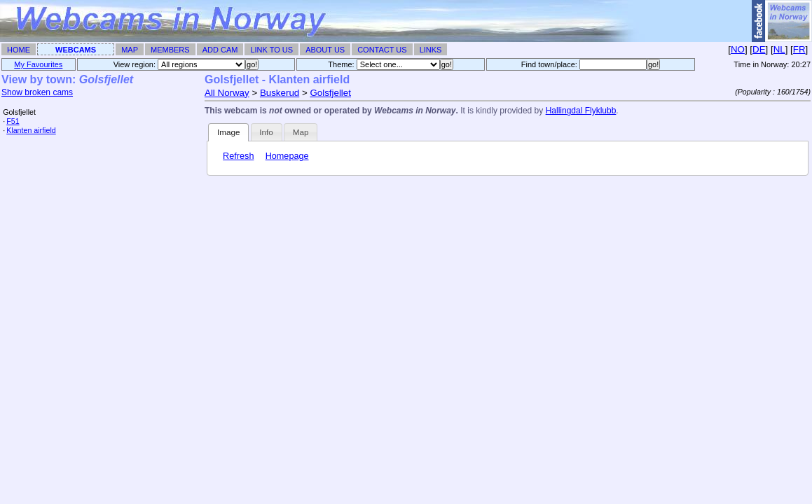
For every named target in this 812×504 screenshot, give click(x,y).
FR (799, 49)
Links (431, 50)
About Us (325, 50)
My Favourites (38, 64)
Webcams (76, 50)
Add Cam (220, 50)
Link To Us (271, 50)
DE (759, 49)
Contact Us (382, 50)
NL (779, 49)
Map (130, 50)
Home (19, 50)
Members (170, 50)
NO (738, 49)
